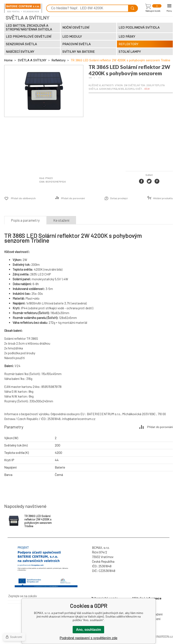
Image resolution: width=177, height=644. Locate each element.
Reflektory (59, 60)
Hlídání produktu (163, 198)
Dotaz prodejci (119, 198)
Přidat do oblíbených (23, 198)
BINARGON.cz (163, 636)
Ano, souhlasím (88, 630)
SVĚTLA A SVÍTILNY (32, 60)
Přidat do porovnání (73, 198)
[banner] (23, 8)
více (147, 88)
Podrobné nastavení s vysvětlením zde (88, 638)
